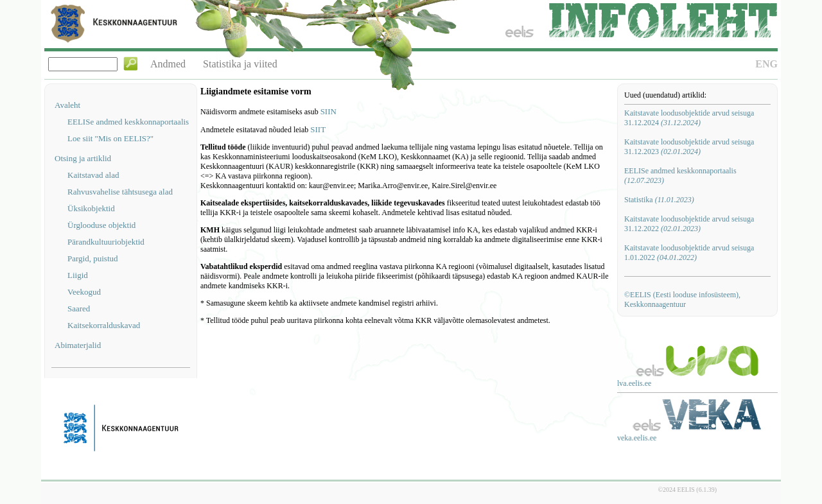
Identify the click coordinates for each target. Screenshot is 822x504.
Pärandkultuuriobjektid (106, 242)
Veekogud (84, 292)
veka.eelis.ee (637, 438)
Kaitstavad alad (93, 175)
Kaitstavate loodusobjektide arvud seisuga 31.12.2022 (689, 224)
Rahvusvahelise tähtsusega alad (120, 192)
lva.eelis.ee (634, 383)
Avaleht (67, 105)
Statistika (659, 200)
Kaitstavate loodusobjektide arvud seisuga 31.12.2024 (689, 118)
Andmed (168, 64)
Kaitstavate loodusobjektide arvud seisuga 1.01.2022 (689, 253)
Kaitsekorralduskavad (104, 325)
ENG (766, 64)
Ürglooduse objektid (101, 225)
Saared (79, 308)
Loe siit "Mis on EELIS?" (110, 138)
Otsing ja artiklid (83, 158)
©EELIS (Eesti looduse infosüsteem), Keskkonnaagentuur (682, 300)
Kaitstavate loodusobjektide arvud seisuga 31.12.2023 (689, 147)
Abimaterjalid (78, 345)
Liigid (78, 275)
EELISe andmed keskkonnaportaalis (128, 122)
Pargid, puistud (93, 258)
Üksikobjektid (91, 208)
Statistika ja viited (240, 64)
